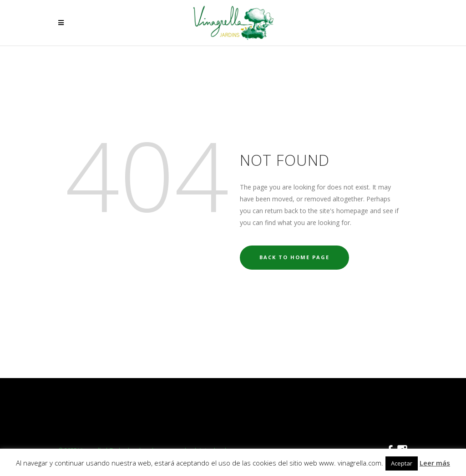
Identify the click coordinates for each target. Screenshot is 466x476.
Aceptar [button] (402, 463)
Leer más (435, 463)
